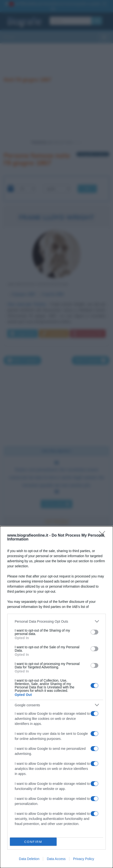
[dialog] (56, 697)
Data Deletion (29, 859)
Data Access (56, 859)
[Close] (104, 536)
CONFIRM (33, 842)
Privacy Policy (83, 859)
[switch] (94, 632)
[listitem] (56, 621)
